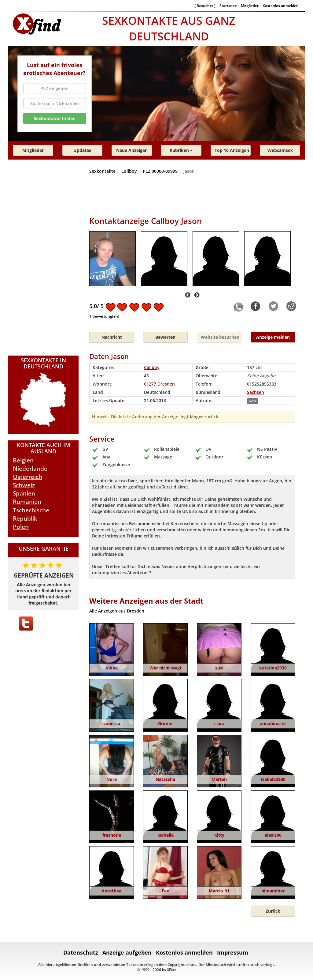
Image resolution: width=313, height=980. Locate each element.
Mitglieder (250, 6)
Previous (188, 295)
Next (197, 295)
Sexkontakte (102, 171)
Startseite (228, 6)
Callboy (129, 171)
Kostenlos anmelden (281, 6)
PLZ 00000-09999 (160, 171)
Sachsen (256, 392)
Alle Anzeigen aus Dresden (117, 611)
